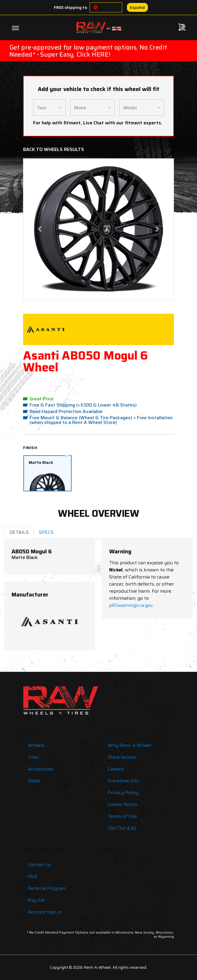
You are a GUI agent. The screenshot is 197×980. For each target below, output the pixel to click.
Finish (30, 448)
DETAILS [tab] (19, 532)
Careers (116, 769)
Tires (33, 757)
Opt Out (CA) (122, 828)
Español (137, 7)
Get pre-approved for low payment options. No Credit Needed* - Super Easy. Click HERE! (88, 51)
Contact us (40, 865)
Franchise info (123, 781)
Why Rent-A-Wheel (129, 745)
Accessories (41, 769)
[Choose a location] (96, 7)
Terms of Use (122, 816)
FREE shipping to (71, 7)
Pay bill (36, 900)
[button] (40, 229)
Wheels (36, 745)
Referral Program (47, 888)
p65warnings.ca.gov (131, 605)
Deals (34, 781)
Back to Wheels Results (54, 149)
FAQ (32, 876)
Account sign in (45, 912)
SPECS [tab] (46, 532)
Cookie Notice (123, 804)
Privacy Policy (123, 793)
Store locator (122, 757)
